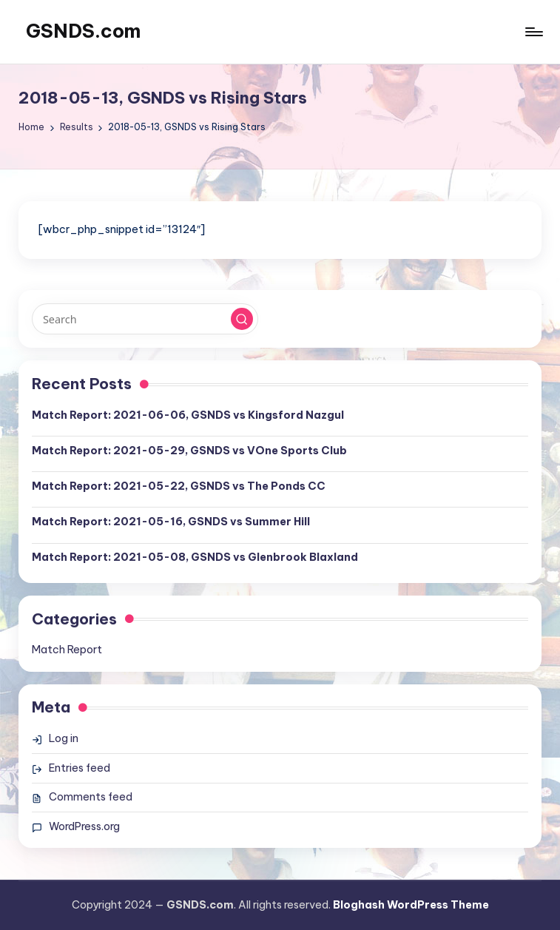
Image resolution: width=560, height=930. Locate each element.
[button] (242, 319)
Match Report (67, 650)
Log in (64, 738)
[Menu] (533, 32)
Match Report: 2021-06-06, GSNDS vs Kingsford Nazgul (188, 415)
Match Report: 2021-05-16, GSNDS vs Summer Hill (171, 522)
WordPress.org (84, 826)
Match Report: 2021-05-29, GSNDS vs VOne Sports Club (189, 451)
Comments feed (91, 797)
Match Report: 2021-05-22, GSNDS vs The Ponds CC (179, 486)
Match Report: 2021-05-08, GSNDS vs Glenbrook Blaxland (195, 557)
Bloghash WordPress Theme (411, 905)
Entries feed (80, 768)
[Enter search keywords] (145, 319)
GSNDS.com (83, 31)
